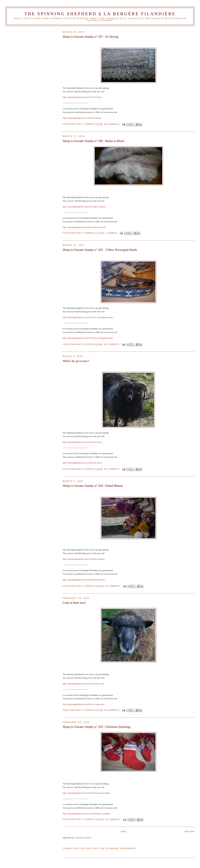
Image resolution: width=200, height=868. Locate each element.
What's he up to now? (76, 361)
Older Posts (189, 831)
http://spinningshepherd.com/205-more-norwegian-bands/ (88, 317)
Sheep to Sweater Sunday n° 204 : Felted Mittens (93, 486)
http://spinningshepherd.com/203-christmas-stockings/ (86, 793)
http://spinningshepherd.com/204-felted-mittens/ (84, 559)
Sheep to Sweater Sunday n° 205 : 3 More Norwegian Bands (100, 250)
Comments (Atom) (83, 838)
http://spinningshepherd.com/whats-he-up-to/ (82, 442)
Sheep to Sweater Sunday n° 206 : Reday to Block (93, 141)
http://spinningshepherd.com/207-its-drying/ (82, 97)
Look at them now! (74, 603)
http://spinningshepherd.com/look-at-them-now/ (84, 684)
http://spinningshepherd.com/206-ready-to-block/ (84, 207)
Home (123, 831)
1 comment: (112, 233)
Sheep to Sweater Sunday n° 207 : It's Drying (90, 37)
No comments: (112, 124)
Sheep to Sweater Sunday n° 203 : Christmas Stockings (97, 727)
